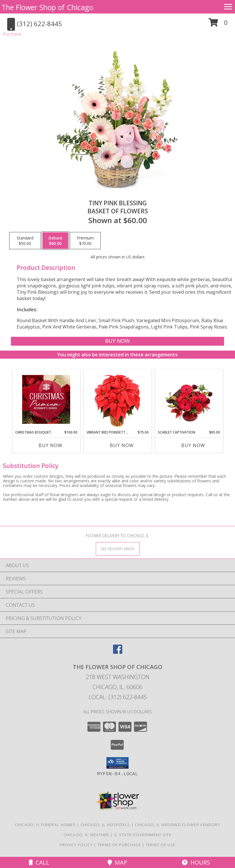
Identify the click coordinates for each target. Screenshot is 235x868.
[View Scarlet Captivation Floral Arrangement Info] (189, 399)
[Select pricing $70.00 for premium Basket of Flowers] (85, 241)
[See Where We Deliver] (118, 549)
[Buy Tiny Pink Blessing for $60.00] (117, 341)
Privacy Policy (76, 845)
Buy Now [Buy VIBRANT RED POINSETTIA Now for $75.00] (122, 445)
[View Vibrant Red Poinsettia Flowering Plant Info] (117, 400)
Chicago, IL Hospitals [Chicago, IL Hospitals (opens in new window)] (105, 825)
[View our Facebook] (118, 652)
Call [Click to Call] (39, 862)
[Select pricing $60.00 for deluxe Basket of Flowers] (55, 241)
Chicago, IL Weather (86, 835)
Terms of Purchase (119, 845)
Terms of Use (161, 845)
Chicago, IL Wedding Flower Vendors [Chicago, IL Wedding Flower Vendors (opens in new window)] (177, 825)
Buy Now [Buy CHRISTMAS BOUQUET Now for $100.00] (50, 445)
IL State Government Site (143, 835)
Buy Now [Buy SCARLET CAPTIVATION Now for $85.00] (193, 445)
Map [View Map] (117, 862)
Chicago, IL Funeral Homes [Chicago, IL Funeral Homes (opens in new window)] (45, 825)
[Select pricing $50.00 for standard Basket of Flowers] (25, 241)
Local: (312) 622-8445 (118, 697)
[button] (218, 25)
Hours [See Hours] (196, 862)
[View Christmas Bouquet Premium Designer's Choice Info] (46, 399)
